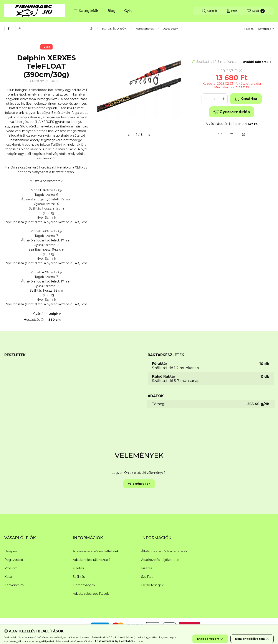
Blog (111, 11)
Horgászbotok (145, 29)
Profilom (11, 568)
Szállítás (79, 577)
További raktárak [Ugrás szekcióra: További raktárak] (256, 62)
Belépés (11, 551)
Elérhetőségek (84, 585)
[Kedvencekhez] (220, 134)
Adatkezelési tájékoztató (92, 560)
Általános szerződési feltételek (96, 551)
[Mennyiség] (215, 99)
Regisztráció (14, 560)
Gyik (128, 11)
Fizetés (78, 568)
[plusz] (223, 99)
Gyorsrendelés (232, 112)
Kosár (9, 577)
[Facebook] (9, 626)
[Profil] (232, 11)
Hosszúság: (34, 320)
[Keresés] (210, 11)
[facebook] (9, 29)
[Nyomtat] (243, 134)
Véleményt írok (139, 484)
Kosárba (246, 99)
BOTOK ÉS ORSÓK (114, 29)
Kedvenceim (14, 585)
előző (249, 29)
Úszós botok (170, 29)
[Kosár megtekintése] (256, 11)
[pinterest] (20, 29)
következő (266, 29)
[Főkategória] (91, 29)
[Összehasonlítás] (232, 134)
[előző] (129, 135)
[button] (86, 11)
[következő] (149, 135)
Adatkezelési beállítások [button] (91, 594)
